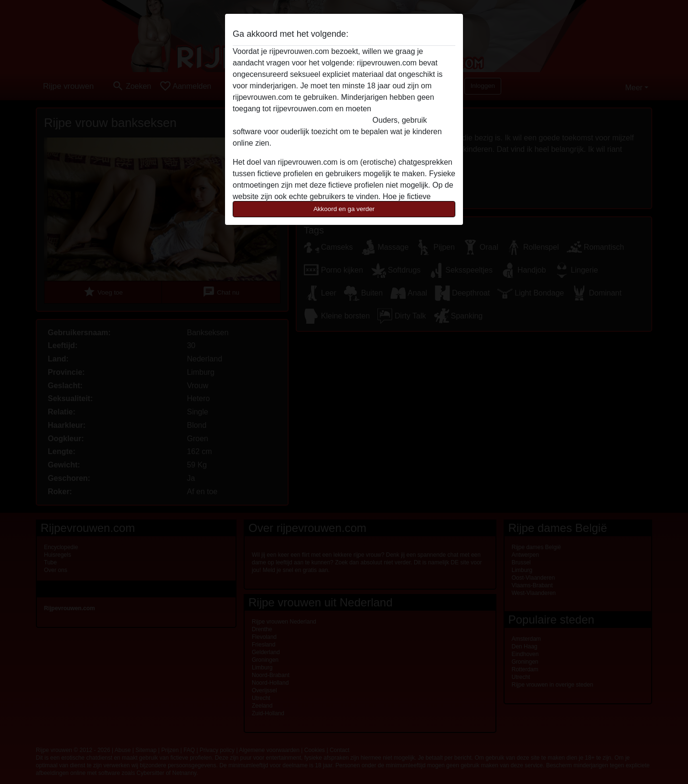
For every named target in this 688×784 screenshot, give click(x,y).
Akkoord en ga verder (344, 209)
